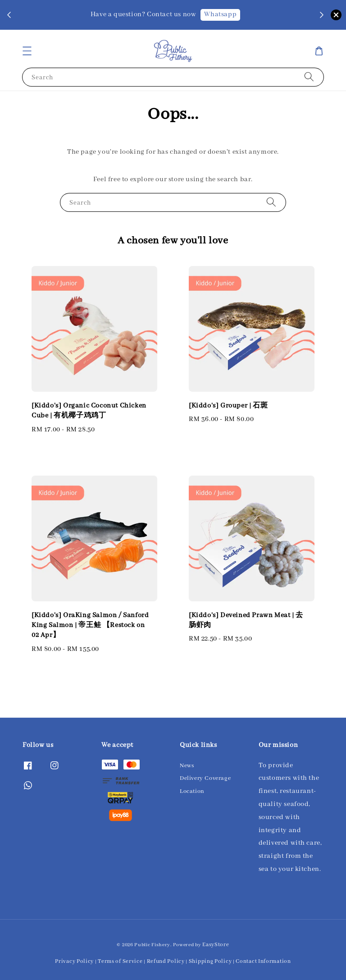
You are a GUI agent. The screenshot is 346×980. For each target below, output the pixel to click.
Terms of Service (120, 961)
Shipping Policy (210, 961)
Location (192, 791)
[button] (27, 51)
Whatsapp (220, 14)
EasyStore (216, 945)
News (187, 766)
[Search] (309, 77)
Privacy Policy (74, 961)
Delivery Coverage (205, 778)
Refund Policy (166, 961)
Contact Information (263, 961)
